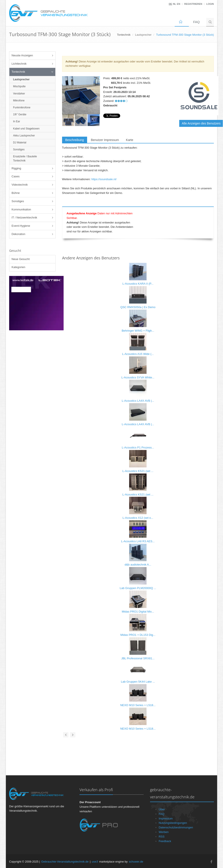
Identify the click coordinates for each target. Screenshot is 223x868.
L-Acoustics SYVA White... (138, 377)
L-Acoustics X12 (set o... (138, 518)
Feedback (165, 841)
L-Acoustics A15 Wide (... (138, 354)
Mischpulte (19, 86)
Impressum (166, 818)
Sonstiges (19, 149)
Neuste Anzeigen (22, 55)
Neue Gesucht (21, 259)
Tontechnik (18, 72)
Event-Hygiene (21, 226)
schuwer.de (136, 862)
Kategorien (18, 267)
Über (162, 809)
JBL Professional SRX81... (138, 658)
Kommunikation (21, 209)
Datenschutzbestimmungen (176, 827)
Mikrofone (19, 101)
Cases (16, 176)
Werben (164, 832)
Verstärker (19, 94)
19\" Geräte (20, 114)
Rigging (16, 168)
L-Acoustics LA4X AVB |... (138, 401)
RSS (162, 837)
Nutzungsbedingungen (173, 823)
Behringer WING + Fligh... (138, 331)
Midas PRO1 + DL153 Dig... (138, 635)
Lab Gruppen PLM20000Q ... (138, 588)
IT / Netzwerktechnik (24, 217)
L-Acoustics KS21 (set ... (138, 471)
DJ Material (20, 143)
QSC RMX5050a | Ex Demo (138, 307)
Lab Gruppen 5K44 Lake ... (138, 682)
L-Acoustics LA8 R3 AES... (138, 541)
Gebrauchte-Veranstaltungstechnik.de (65, 862)
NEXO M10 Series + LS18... (138, 705)
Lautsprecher (143, 35)
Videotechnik (20, 185)
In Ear (17, 121)
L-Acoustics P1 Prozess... (138, 447)
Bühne (16, 193)
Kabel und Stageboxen (26, 129)
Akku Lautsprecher (24, 136)
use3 (95, 862)
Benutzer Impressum (105, 140)
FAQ (196, 22)
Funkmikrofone (22, 107)
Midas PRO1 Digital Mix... (138, 612)
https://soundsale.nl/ (104, 179)
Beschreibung (75, 140)
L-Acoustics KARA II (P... (138, 284)
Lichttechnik (19, 64)
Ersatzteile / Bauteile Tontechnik (25, 159)
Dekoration (18, 234)
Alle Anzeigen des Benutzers (201, 123)
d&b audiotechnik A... (138, 565)
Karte (129, 140)
